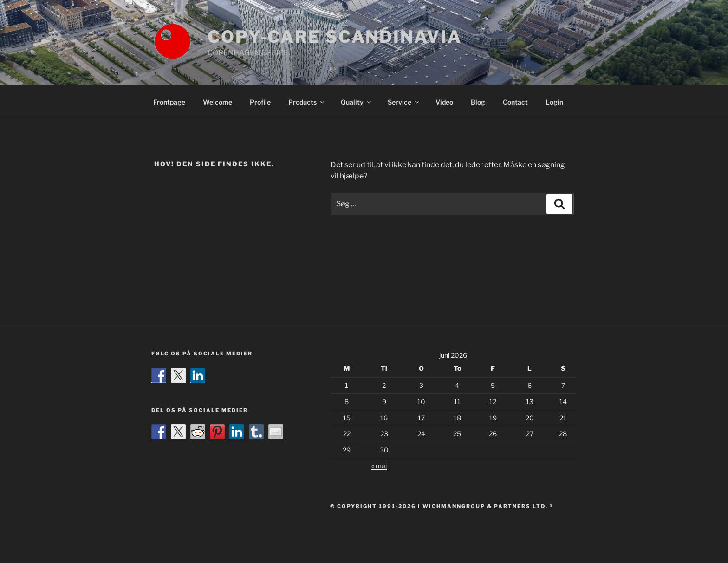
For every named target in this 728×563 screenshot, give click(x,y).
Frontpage (169, 102)
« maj (379, 466)
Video (444, 102)
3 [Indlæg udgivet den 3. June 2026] (421, 385)
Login (554, 102)
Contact (515, 102)
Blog (478, 102)
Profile (260, 102)
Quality (357, 102)
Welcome (218, 102)
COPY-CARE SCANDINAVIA (335, 37)
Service (404, 102)
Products (307, 102)
